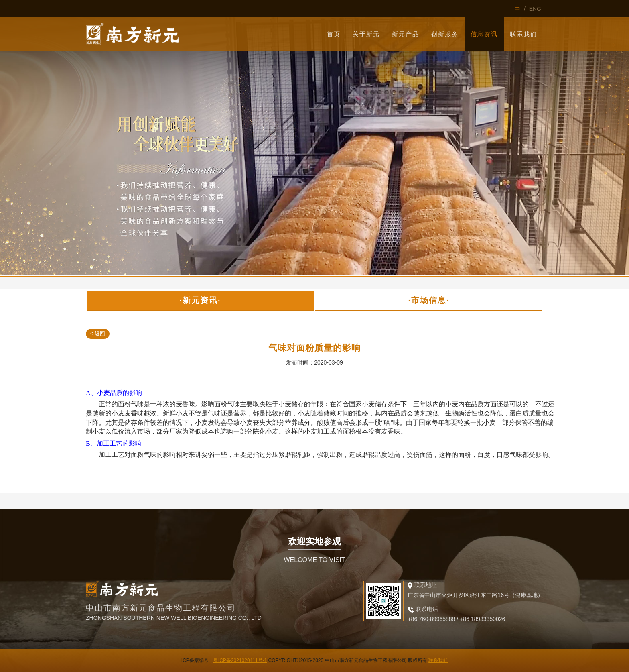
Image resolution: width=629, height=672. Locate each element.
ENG (535, 9)
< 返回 (98, 333)
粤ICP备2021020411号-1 (240, 660)
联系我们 (438, 660)
